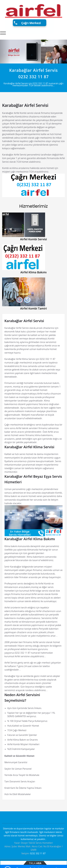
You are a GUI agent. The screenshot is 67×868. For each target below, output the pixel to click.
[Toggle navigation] (3, 33)
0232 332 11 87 (33, 77)
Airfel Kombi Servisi (34, 239)
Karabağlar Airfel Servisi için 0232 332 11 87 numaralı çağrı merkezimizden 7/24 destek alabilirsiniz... (33, 84)
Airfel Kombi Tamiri (33, 308)
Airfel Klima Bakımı (33, 272)
